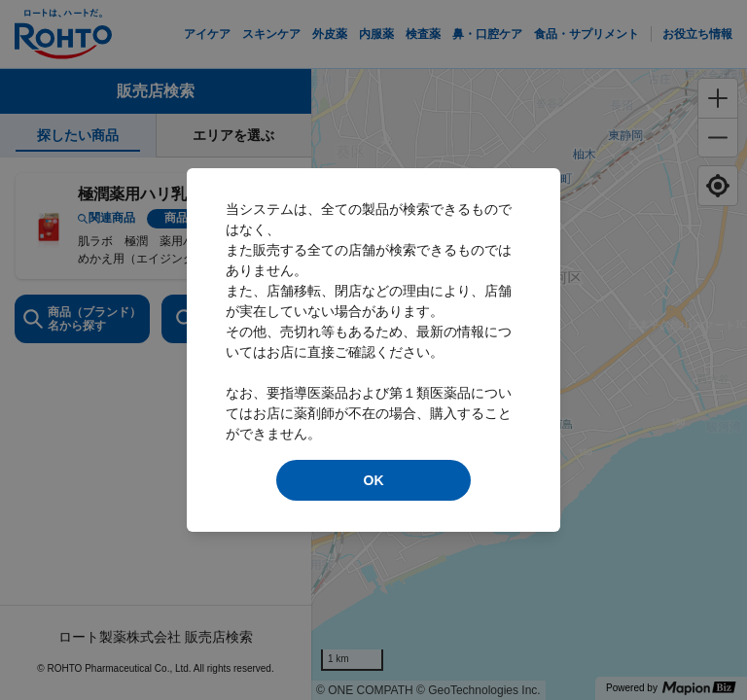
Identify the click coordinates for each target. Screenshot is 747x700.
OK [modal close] (374, 480)
